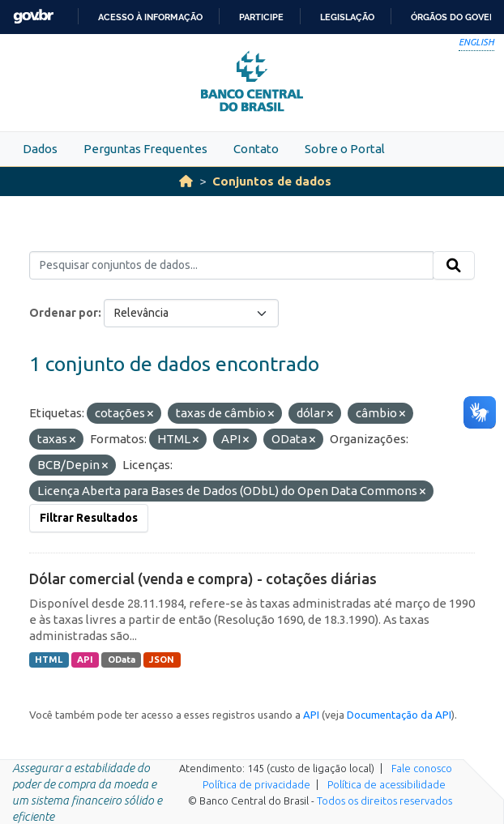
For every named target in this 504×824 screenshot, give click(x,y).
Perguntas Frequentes (145, 149)
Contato (256, 149)
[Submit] (454, 266)
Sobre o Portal (345, 149)
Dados (40, 149)
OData (122, 660)
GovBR (33, 17)
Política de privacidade (256, 784)
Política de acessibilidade (387, 784)
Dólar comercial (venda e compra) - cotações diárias (203, 579)
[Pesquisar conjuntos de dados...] (231, 266)
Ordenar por (64, 313)
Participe (261, 17)
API (85, 660)
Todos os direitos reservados (384, 801)
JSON (162, 660)
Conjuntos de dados (272, 181)
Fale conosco (422, 768)
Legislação (347, 17)
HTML (49, 660)
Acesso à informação (150, 17)
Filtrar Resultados (89, 518)
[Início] (186, 181)
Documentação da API (399, 715)
